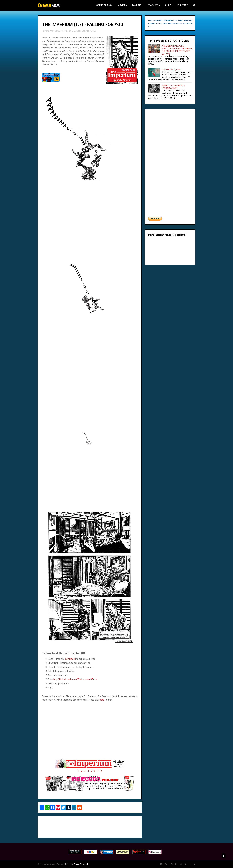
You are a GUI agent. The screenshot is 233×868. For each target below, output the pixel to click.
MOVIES (122, 5)
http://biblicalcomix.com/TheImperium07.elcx (75, 679)
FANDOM (137, 5)
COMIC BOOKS (104, 5)
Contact (183, 5)
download (70, 659)
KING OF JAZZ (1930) (171, 70)
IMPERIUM (81, 31)
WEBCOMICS (91, 31)
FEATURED (154, 5)
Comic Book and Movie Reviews (51, 864)
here (102, 700)
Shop (169, 5)
